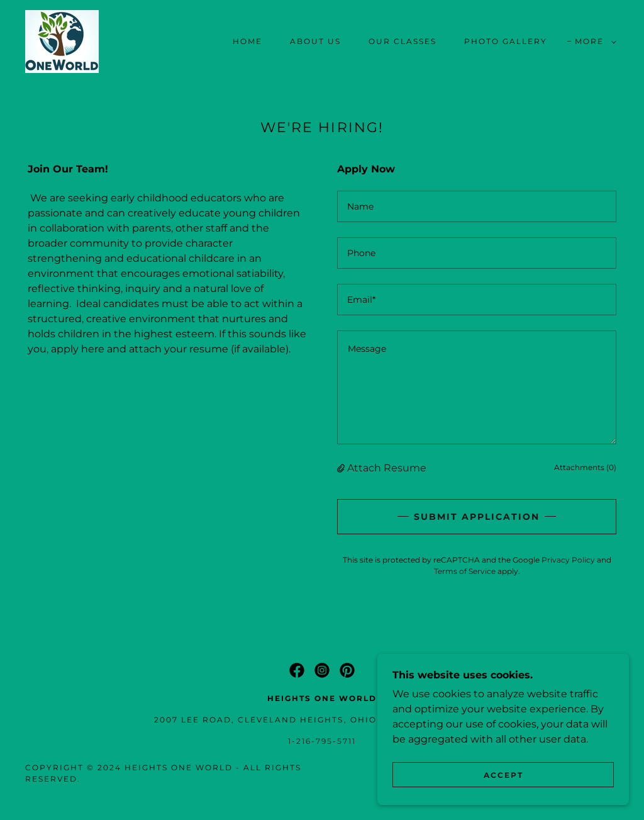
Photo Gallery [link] (506, 41)
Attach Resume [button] (387, 468)
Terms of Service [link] (465, 571)
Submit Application (477, 517)
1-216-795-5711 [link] (322, 741)
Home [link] (247, 41)
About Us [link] (315, 41)
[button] (593, 42)
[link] (62, 41)
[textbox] (477, 206)
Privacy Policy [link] (568, 560)
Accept (503, 775)
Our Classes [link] (402, 41)
